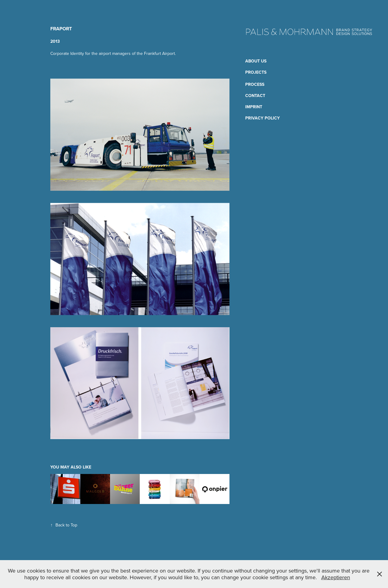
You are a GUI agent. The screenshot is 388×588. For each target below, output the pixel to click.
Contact (255, 96)
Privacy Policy (263, 118)
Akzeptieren (336, 577)
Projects (256, 72)
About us (256, 61)
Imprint (254, 107)
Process (255, 84)
